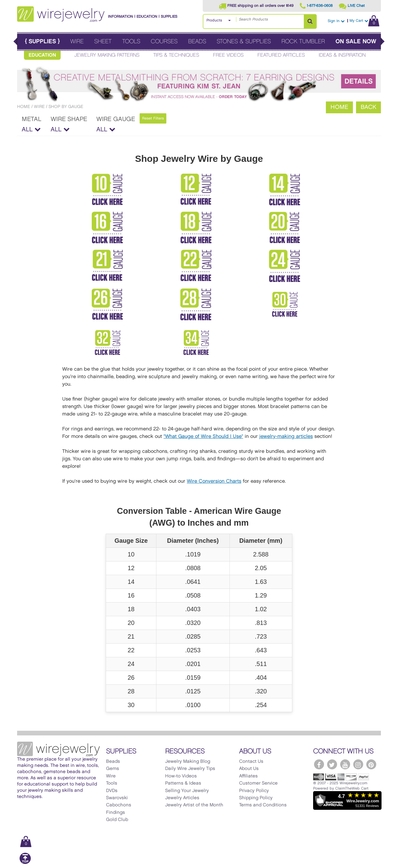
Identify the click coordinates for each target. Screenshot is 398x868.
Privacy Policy (254, 791)
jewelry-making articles (286, 436)
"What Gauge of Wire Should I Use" (203, 436)
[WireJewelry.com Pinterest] (371, 764)
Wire (77, 42)
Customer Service (258, 783)
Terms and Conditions (263, 805)
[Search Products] (310, 21)
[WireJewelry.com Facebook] (319, 764)
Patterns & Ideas (183, 783)
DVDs (112, 791)
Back (368, 107)
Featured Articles (281, 55)
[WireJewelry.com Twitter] (332, 764)
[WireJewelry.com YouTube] (345, 764)
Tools (131, 42)
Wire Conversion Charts (214, 481)
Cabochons (119, 805)
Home (24, 107)
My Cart (364, 21)
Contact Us (251, 762)
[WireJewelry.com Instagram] (358, 764)
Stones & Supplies (244, 42)
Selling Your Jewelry (187, 791)
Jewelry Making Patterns (107, 55)
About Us (249, 769)
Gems (113, 769)
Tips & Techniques (176, 55)
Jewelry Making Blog (188, 762)
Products (214, 20)
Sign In (336, 21)
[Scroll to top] (25, 863)
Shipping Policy (256, 798)
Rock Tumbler (303, 42)
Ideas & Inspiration (342, 55)
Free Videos (228, 55)
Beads (197, 42)
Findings (116, 813)
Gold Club (117, 820)
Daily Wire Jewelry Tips (190, 769)
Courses (164, 42)
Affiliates (248, 776)
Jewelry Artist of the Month (194, 805)
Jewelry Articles (182, 798)
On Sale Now (356, 42)
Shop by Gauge (66, 107)
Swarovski (117, 798)
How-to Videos (181, 776)
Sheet (103, 42)
